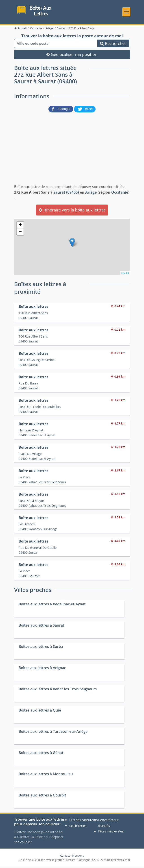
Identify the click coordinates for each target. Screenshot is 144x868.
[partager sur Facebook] (61, 110)
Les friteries (78, 827)
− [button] (20, 233)
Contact (65, 857)
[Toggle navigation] (126, 12)
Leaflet (125, 275)
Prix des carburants (84, 821)
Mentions (78, 857)
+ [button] (20, 226)
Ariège (91, 194)
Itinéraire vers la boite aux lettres (72, 211)
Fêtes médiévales (111, 833)
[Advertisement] (72, 149)
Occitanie (120, 194)
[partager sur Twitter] (85, 110)
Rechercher (113, 45)
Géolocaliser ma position (72, 56)
